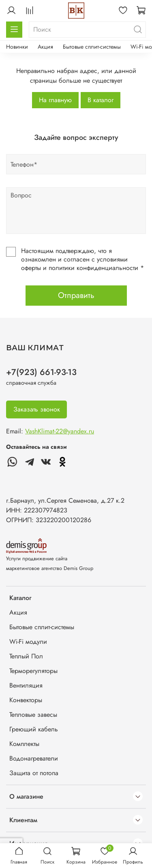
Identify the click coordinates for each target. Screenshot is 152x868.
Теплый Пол (26, 656)
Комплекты (24, 744)
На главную (55, 100)
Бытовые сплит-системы (92, 47)
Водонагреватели (34, 758)
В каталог (101, 100)
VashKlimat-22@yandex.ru (60, 431)
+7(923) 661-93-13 (41, 372)
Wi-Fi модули (28, 642)
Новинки (17, 47)
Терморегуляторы (33, 671)
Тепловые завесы (33, 715)
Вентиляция (26, 685)
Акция (45, 47)
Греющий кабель (34, 729)
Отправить (76, 295)
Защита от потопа (34, 773)
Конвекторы (26, 700)
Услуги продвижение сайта (37, 558)
